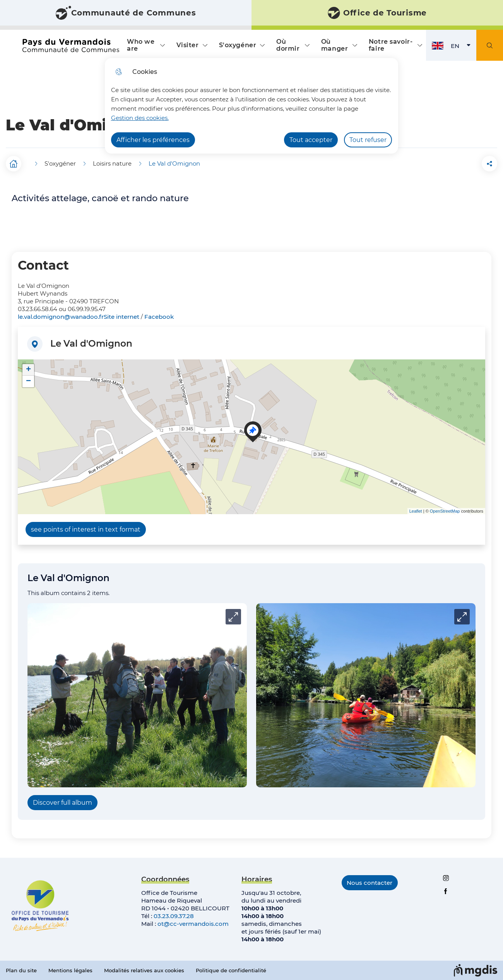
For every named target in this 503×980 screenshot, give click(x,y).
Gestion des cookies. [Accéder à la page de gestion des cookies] (140, 118)
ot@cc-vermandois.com (193, 924)
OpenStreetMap (445, 511)
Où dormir (288, 45)
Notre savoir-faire (391, 45)
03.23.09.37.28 (174, 916)
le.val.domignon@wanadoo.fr (61, 317)
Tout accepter (311, 140)
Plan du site (21, 970)
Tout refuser (368, 140)
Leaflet (416, 511)
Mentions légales (70, 970)
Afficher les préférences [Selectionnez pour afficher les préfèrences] (153, 140)
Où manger (334, 45)
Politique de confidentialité (231, 970)
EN (464, 48)
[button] (446, 164)
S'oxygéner (238, 45)
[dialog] (251, 106)
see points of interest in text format (86, 529)
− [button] (28, 381)
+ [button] (28, 370)
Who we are (141, 45)
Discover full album (62, 803)
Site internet (121, 317)
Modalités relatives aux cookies (144, 970)
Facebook (159, 317)
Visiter (188, 45)
